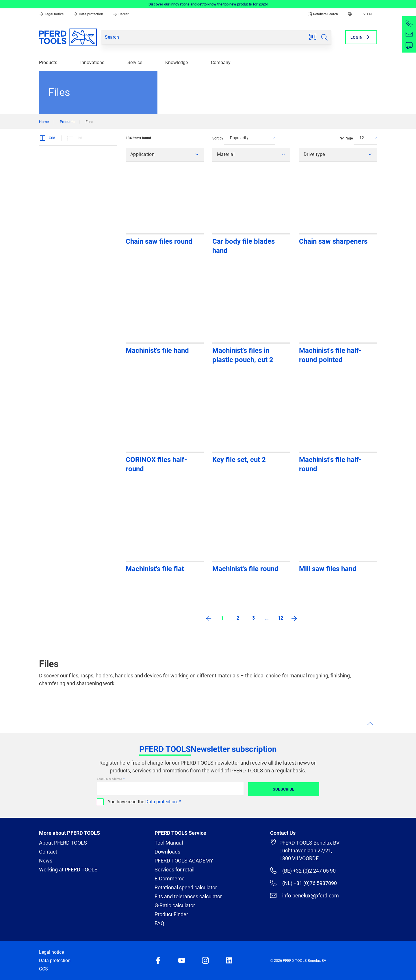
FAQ (159, 923)
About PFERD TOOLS (63, 843)
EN (367, 14)
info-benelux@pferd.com (304, 895)
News (46, 861)
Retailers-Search (323, 14)
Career (121, 14)
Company (221, 63)
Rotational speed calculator (186, 887)
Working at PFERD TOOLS (68, 870)
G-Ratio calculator (175, 905)
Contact (48, 852)
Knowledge (177, 63)
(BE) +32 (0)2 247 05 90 (303, 871)
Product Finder (171, 914)
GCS (43, 969)
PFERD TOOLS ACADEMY (184, 861)
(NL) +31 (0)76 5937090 (303, 883)
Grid (47, 138)
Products (48, 63)
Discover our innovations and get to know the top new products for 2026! (208, 4)
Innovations (92, 63)
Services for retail (174, 870)
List (74, 138)
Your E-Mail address (110, 779)
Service (135, 63)
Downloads (167, 852)
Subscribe (284, 789)
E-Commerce (170, 879)
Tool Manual (169, 843)
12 (281, 618)
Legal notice (52, 14)
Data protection (89, 14)
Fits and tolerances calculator (188, 896)
